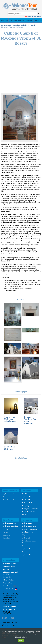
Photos (5, 532)
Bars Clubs (25, 494)
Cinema (25, 515)
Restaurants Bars (28, 503)
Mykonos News (27, 538)
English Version (10, 589)
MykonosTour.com (10, 563)
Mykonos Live (27, 497)
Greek (38, 16)
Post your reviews (9, 606)
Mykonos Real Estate (29, 526)
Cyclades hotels (8, 500)
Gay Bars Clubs (27, 500)
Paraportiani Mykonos (10, 448)
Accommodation (5, 20)
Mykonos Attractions (11, 526)
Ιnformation (29, 20)
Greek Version (9, 586)
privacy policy (21, 637)
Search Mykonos (9, 566)
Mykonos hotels (9, 494)
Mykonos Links (28, 555)
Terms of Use (7, 583)
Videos (5, 529)
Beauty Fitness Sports (30, 509)
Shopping (25, 506)
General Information (29, 529)
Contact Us (7, 577)
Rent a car (6, 497)
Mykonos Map (27, 523)
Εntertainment (13, 20)
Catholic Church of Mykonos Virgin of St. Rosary (18, 26)
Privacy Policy (8, 580)
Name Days (26, 546)
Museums (6, 535)
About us (6, 569)
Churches (16, 25)
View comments (9, 609)
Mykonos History (28, 549)
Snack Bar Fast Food (29, 512)
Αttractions (21, 20)
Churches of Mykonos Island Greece (10, 419)
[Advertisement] (21, 60)
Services (25, 552)
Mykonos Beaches (9, 523)
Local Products (27, 532)
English (29, 16)
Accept (21, 640)
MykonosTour (38, 20)
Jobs (23, 535)
